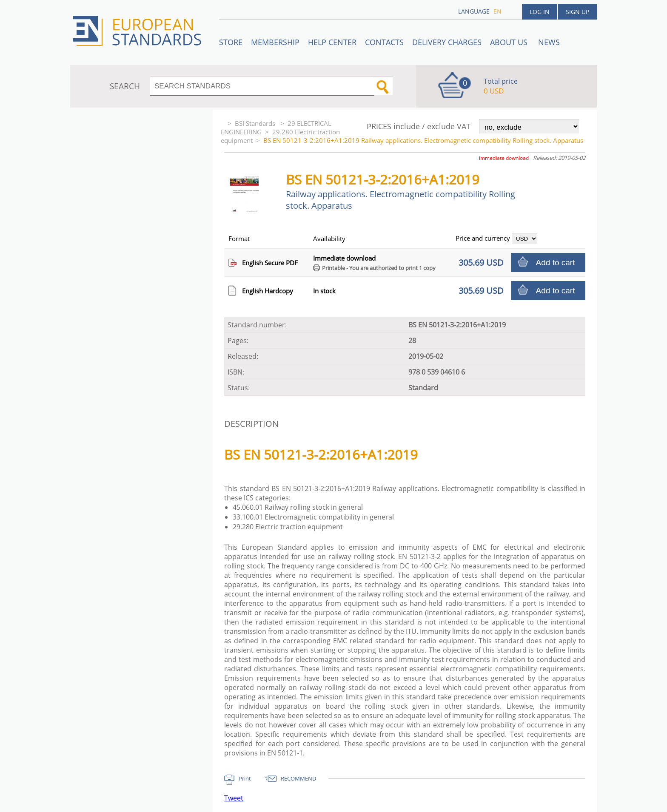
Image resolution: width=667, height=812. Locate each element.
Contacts (384, 42)
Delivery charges (447, 42)
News (549, 42)
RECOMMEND (298, 778)
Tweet (234, 798)
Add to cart (556, 263)
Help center (332, 42)
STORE (231, 42)
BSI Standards (256, 123)
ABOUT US (510, 42)
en (497, 11)
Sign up (577, 12)
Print (245, 778)
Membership (275, 42)
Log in (540, 12)
